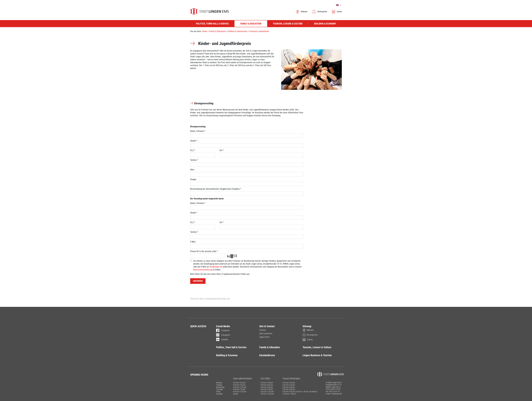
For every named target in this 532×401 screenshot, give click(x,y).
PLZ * (193, 150)
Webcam (301, 12)
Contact (263, 330)
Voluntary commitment (259, 31)
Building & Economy (227, 355)
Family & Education (217, 31)
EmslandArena (267, 355)
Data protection (266, 334)
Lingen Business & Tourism (317, 355)
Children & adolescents (237, 31)
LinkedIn (222, 340)
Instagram (223, 335)
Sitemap (307, 326)
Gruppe (193, 179)
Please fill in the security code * (204, 251)
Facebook (223, 331)
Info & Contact (267, 326)
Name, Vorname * (198, 131)
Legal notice (264, 337)
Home (205, 31)
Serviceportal (319, 12)
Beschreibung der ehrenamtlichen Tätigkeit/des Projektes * (216, 189)
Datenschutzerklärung (203, 270)
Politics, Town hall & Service (231, 347)
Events (337, 12)
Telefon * (194, 160)
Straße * (194, 141)
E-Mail (193, 242)
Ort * (222, 150)
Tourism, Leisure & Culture (317, 347)
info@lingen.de (216, 267)
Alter (192, 170)
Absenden (198, 281)
